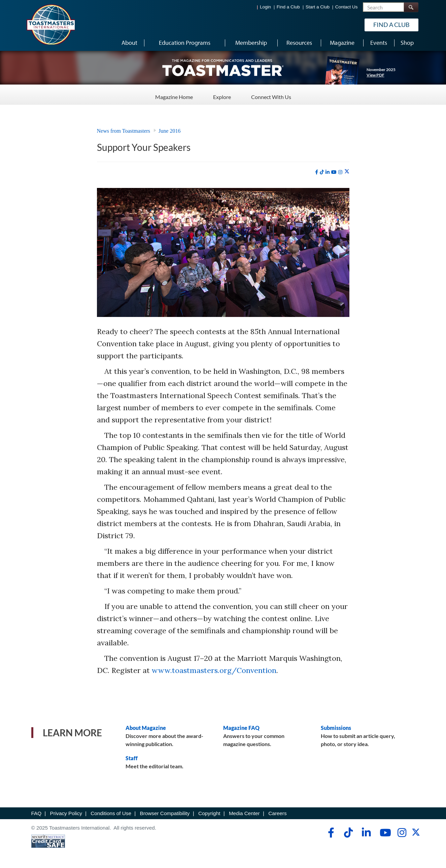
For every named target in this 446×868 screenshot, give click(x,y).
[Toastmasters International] (50, 24)
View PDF (375, 75)
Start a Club (318, 7)
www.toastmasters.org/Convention (214, 670)
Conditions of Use (111, 813)
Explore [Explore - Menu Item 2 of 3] (222, 94)
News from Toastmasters (124, 131)
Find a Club (288, 7)
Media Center (244, 813)
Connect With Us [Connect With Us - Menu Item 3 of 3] (271, 94)
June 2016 (169, 131)
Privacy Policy (66, 813)
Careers (277, 813)
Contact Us (347, 7)
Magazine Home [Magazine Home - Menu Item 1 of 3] (174, 94)
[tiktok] (322, 172)
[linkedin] (328, 172)
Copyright (209, 813)
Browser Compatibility (165, 813)
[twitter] (347, 172)
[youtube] (334, 172)
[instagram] (340, 172)
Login (265, 7)
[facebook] (317, 172)
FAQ (37, 813)
